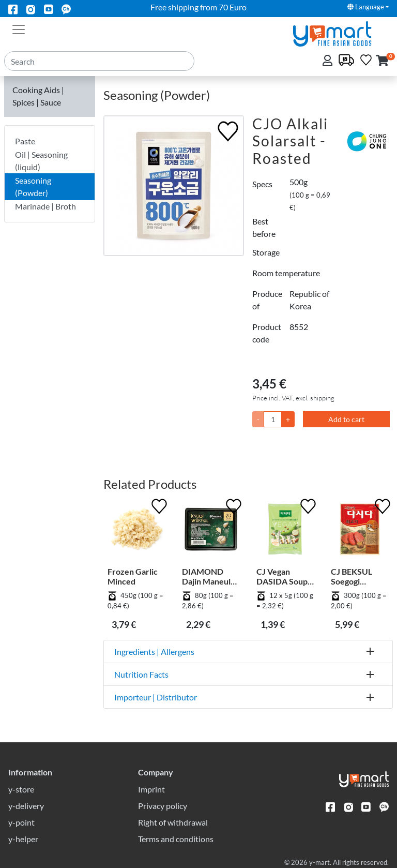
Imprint (151, 789)
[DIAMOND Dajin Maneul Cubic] (211, 531)
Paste (25, 141)
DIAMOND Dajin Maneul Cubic (206, 576)
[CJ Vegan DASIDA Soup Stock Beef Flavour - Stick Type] (285, 531)
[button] (382, 61)
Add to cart (346, 419)
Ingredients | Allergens (154, 652)
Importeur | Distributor (156, 697)
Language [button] (366, 7)
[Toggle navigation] (19, 28)
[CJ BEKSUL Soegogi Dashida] (360, 531)
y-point (21, 822)
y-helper (23, 839)
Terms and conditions (176, 839)
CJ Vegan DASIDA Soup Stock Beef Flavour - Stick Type (283, 576)
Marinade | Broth (45, 206)
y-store (21, 789)
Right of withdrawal (173, 822)
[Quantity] (273, 419)
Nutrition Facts (141, 674)
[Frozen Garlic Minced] (136, 531)
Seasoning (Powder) (33, 186)
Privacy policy (163, 806)
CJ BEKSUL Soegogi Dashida (352, 576)
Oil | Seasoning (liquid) (41, 161)
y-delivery (26, 806)
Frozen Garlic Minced (133, 576)
